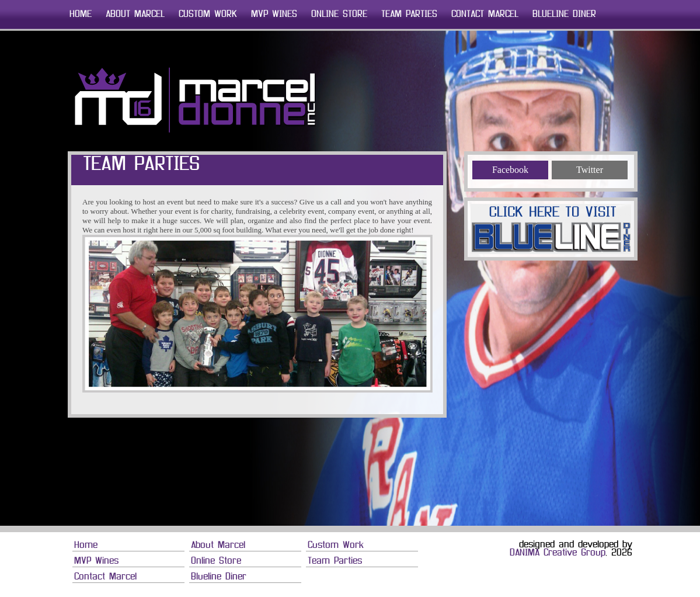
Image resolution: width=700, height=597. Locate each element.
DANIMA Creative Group (558, 553)
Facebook (510, 170)
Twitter (590, 170)
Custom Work (208, 15)
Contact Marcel (485, 15)
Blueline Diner (564, 15)
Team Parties (409, 15)
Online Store (339, 15)
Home (81, 15)
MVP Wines (274, 15)
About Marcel (135, 15)
